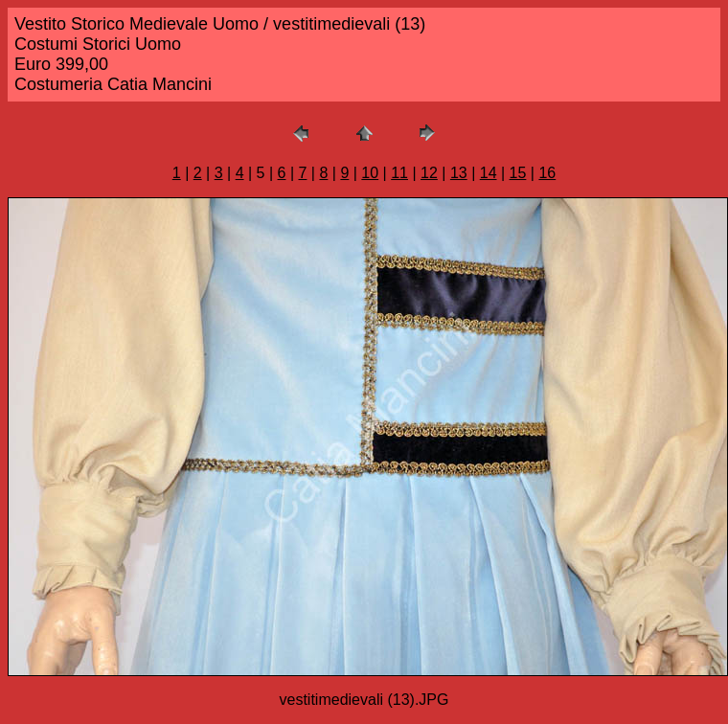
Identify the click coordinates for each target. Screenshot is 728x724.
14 (489, 173)
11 (399, 173)
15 (518, 173)
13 (459, 173)
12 (429, 173)
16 (547, 173)
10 (370, 173)
